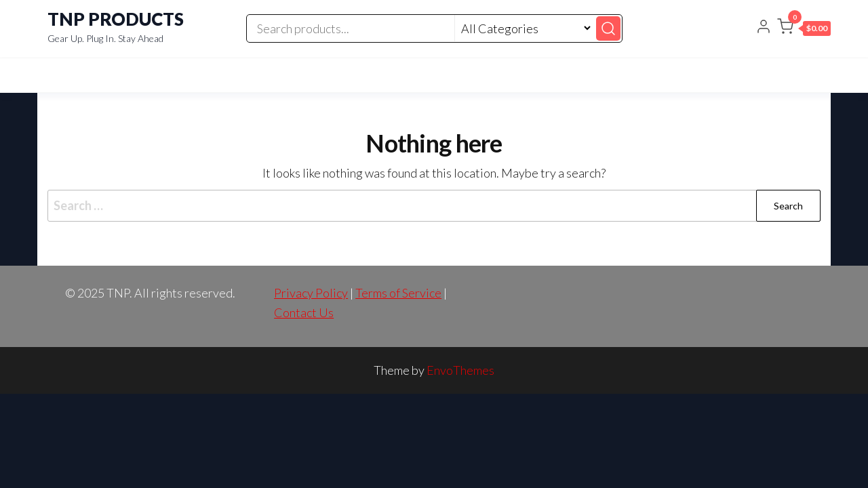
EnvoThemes (460, 370)
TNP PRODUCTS (116, 19)
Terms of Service (398, 293)
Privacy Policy (311, 293)
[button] (804, 29)
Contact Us (304, 312)
